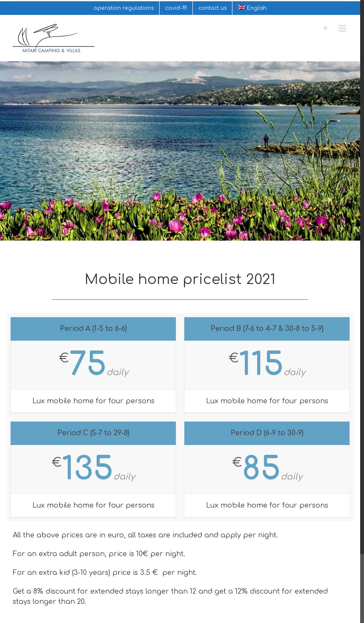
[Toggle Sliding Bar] (325, 28)
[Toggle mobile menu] (343, 28)
